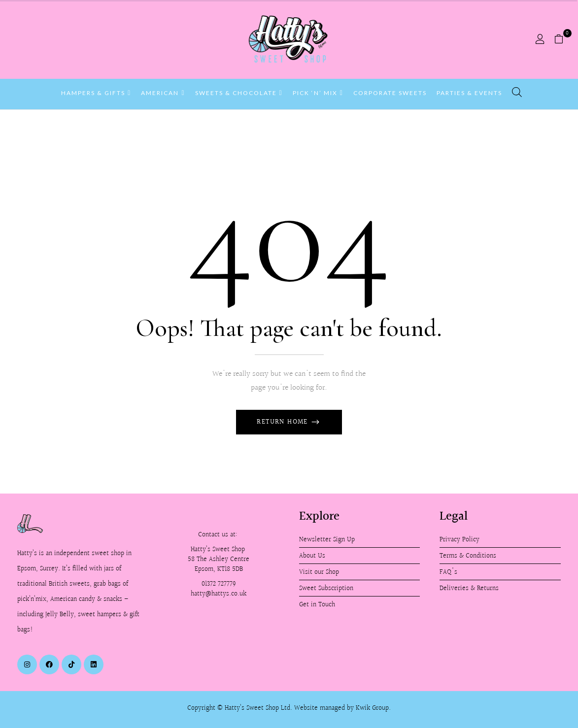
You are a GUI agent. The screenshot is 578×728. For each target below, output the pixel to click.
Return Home (284, 422)
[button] (562, 39)
